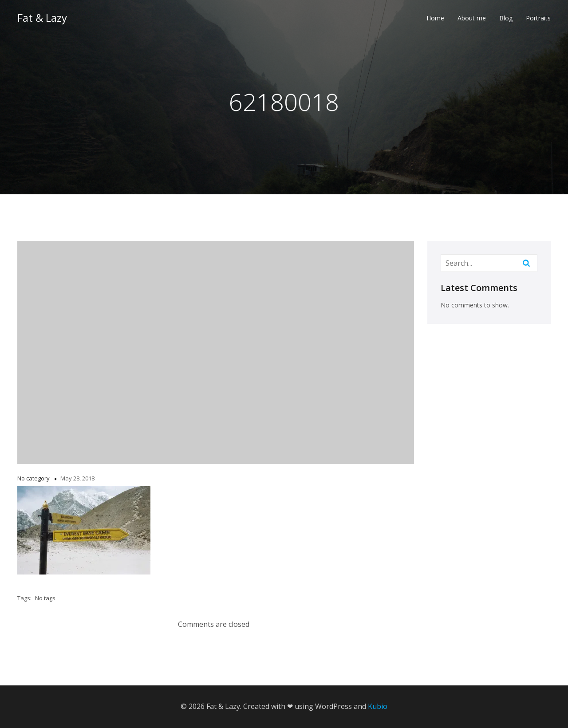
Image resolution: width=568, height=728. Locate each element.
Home (435, 20)
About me (472, 20)
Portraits (538, 20)
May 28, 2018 (77, 478)
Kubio (378, 706)
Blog (506, 20)
